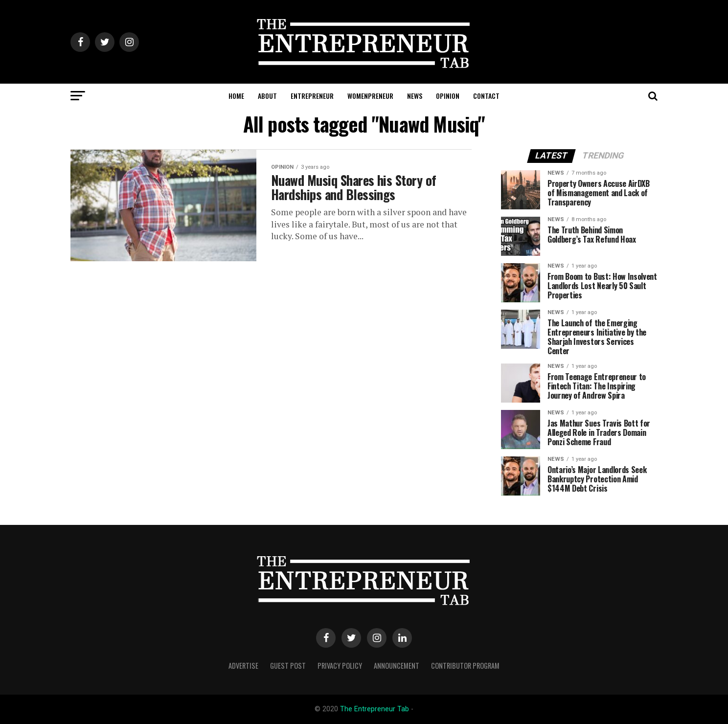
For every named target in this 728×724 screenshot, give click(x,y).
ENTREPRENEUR (312, 96)
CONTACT (486, 96)
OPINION (448, 96)
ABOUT (267, 96)
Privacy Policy (340, 666)
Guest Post (288, 666)
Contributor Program (465, 666)
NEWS (415, 96)
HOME (236, 96)
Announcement (397, 666)
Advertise (243, 666)
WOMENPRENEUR (370, 96)
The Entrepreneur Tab (375, 709)
